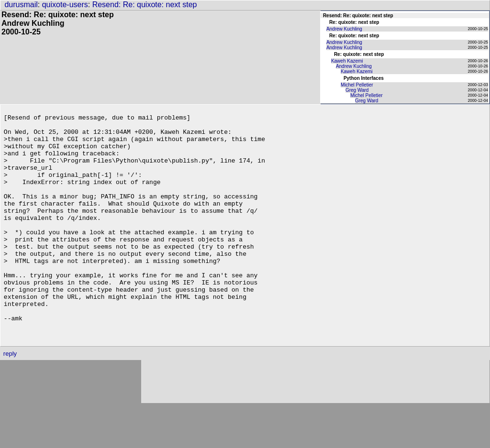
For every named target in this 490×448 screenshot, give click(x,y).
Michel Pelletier (357, 85)
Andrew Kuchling (344, 29)
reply (10, 398)
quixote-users (65, 5)
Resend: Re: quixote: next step (145, 5)
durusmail (21, 5)
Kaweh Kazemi (347, 61)
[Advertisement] (315, 426)
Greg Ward (357, 90)
